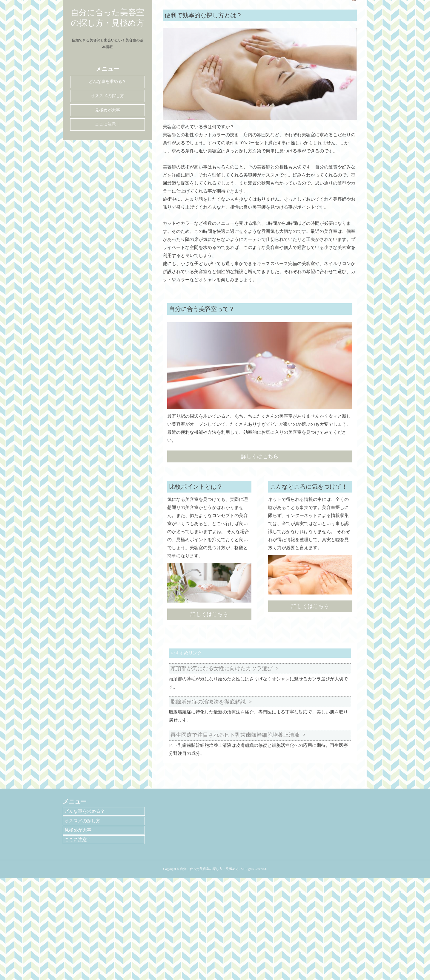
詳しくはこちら (260, 558)
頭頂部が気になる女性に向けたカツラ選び (222, 770)
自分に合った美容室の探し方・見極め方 (107, 18)
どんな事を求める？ (107, 82)
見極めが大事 (107, 110)
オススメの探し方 (107, 96)
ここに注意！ (107, 124)
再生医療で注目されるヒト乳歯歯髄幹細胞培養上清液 (235, 837)
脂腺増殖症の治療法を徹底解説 (208, 803)
